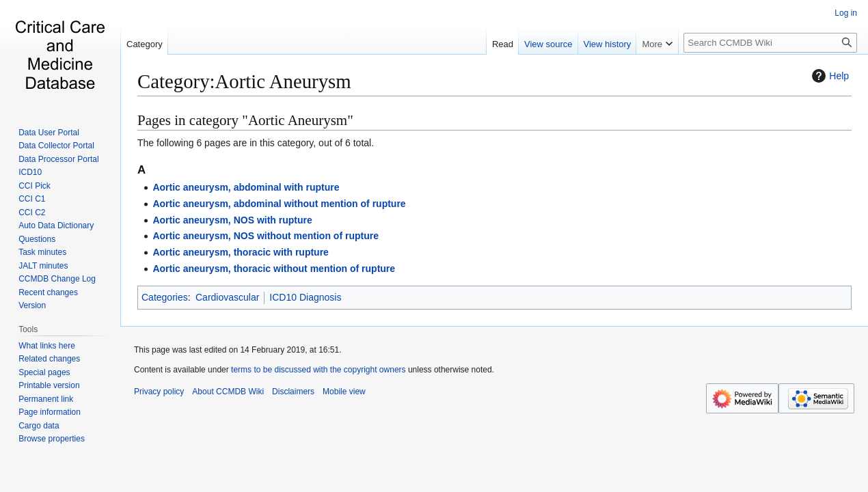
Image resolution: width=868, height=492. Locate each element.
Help (829, 76)
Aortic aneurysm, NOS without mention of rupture (266, 236)
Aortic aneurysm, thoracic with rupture (241, 252)
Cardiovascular (227, 297)
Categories (165, 297)
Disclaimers (293, 392)
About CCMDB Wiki (228, 392)
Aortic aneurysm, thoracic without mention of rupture (274, 269)
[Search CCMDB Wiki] (770, 43)
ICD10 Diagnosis (305, 297)
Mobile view (344, 392)
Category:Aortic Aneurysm (244, 81)
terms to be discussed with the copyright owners (318, 370)
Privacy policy (159, 392)
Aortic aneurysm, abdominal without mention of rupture (279, 204)
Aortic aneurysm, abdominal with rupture (246, 187)
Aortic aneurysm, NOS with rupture (232, 220)
